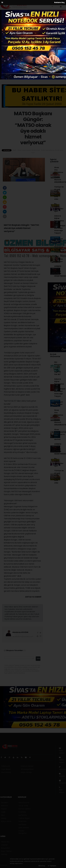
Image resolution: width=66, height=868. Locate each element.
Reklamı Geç (59, 2)
